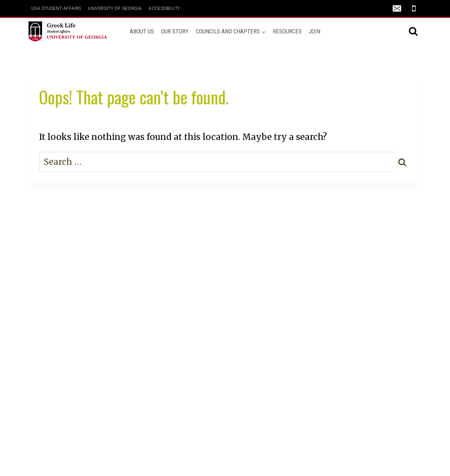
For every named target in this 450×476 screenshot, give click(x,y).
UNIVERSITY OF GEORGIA (115, 8)
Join (314, 31)
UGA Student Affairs (56, 8)
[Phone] (414, 8)
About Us (142, 31)
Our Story (175, 31)
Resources (287, 31)
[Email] (397, 8)
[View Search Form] (413, 31)
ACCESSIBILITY (165, 8)
